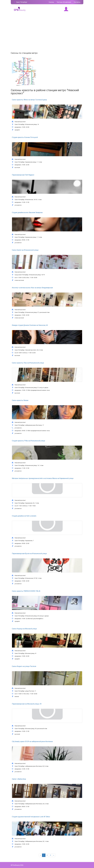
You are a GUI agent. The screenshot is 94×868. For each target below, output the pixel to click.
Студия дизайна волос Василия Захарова (27, 212)
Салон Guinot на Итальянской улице (25, 250)
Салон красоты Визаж (20, 400)
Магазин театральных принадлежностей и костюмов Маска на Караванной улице (43, 478)
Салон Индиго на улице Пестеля (24, 666)
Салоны (51, 2)
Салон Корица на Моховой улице (24, 629)
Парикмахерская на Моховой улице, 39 (27, 704)
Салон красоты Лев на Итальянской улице (28, 363)
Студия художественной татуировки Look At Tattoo (31, 817)
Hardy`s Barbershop (19, 779)
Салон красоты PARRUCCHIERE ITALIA (26, 591)
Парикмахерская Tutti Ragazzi (23, 175)
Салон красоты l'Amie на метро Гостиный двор (29, 100)
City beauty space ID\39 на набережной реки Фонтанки (32, 741)
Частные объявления (64, 2)
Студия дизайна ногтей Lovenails (24, 516)
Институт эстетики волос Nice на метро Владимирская (32, 288)
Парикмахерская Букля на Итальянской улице (29, 554)
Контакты (77, 2)
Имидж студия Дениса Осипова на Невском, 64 (30, 325)
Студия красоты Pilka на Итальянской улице (28, 441)
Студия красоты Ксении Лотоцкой (25, 137)
